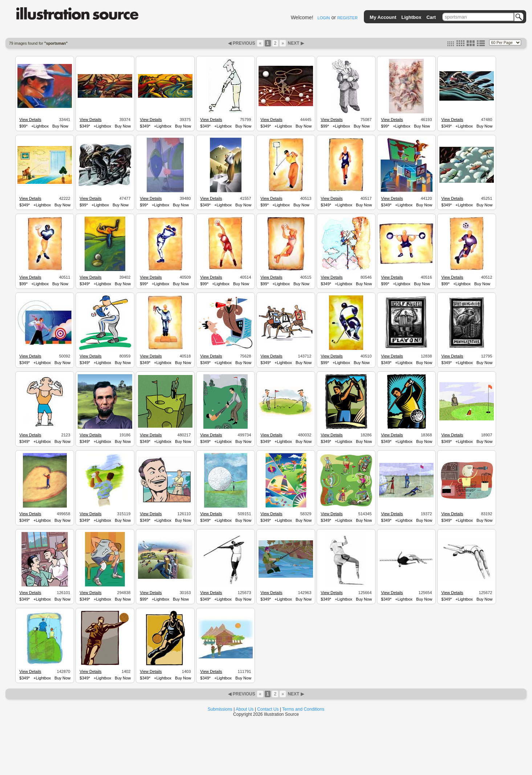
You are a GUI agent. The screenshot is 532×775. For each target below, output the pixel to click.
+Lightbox (40, 126)
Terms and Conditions (303, 709)
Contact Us (268, 709)
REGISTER (348, 18)
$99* (23, 126)
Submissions (220, 709)
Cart (431, 17)
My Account (383, 17)
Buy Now (60, 126)
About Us (245, 709)
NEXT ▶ (295, 43)
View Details (30, 120)
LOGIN (324, 18)
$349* (85, 126)
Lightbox (411, 17)
